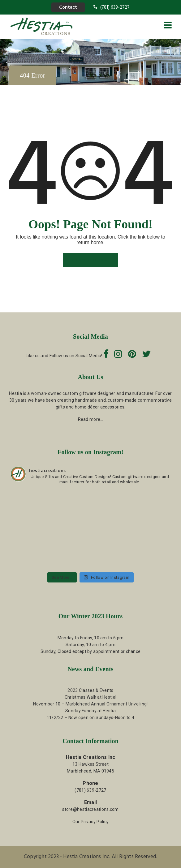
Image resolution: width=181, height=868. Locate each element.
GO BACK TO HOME (91, 260)
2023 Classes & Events (90, 690)
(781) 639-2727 (112, 7)
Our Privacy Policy (90, 822)
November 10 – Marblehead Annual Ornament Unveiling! (90, 704)
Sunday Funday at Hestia (90, 711)
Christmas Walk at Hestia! (91, 697)
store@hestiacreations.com (90, 809)
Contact (68, 7)
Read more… (91, 419)
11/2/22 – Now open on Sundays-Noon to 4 (91, 718)
